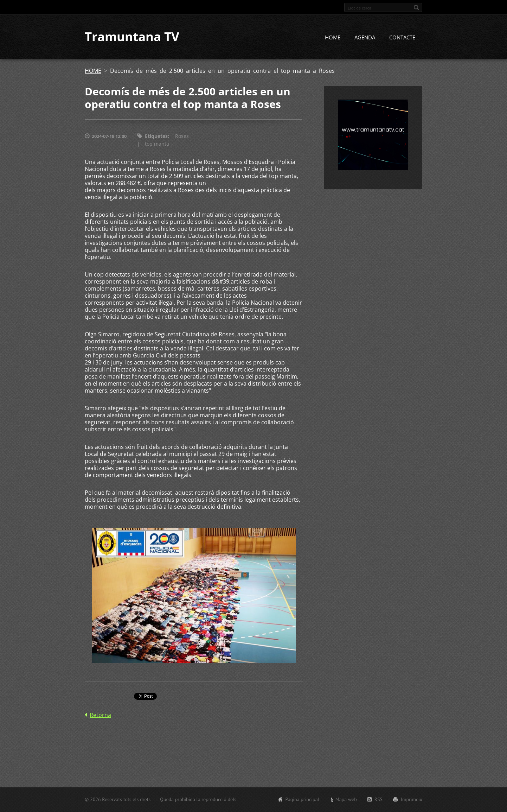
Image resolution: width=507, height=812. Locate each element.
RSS (378, 799)
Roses (182, 136)
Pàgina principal (302, 799)
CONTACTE (402, 38)
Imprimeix (412, 799)
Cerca (416, 7)
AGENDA (365, 38)
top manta (157, 144)
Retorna (100, 715)
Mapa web (346, 799)
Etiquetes (156, 136)
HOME (333, 38)
